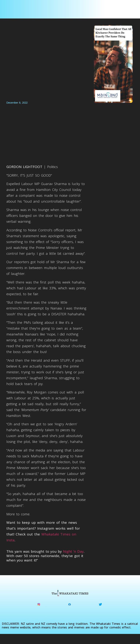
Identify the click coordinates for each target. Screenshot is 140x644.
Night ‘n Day (73, 551)
